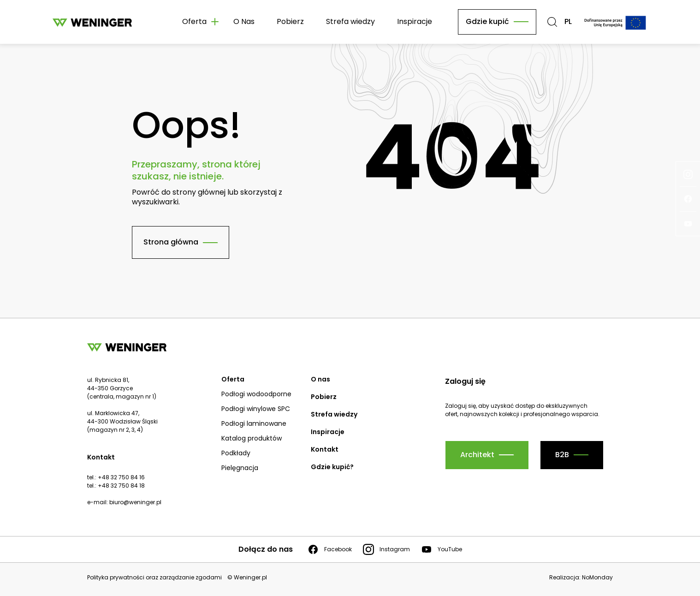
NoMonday (597, 577)
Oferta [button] (194, 21)
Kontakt (325, 449)
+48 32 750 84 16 (121, 477)
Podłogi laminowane (254, 423)
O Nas (244, 21)
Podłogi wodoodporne (256, 394)
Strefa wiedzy (350, 21)
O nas (320, 379)
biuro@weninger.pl (135, 502)
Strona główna (171, 242)
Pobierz (290, 21)
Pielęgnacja (240, 468)
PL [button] (568, 22)
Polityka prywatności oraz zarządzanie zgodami (154, 578)
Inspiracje (415, 21)
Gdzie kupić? (332, 467)
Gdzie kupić (487, 21)
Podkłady (236, 453)
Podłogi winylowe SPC (256, 409)
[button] (552, 22)
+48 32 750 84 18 (121, 486)
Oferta (233, 379)
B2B (562, 455)
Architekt (477, 455)
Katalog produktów (252, 438)
